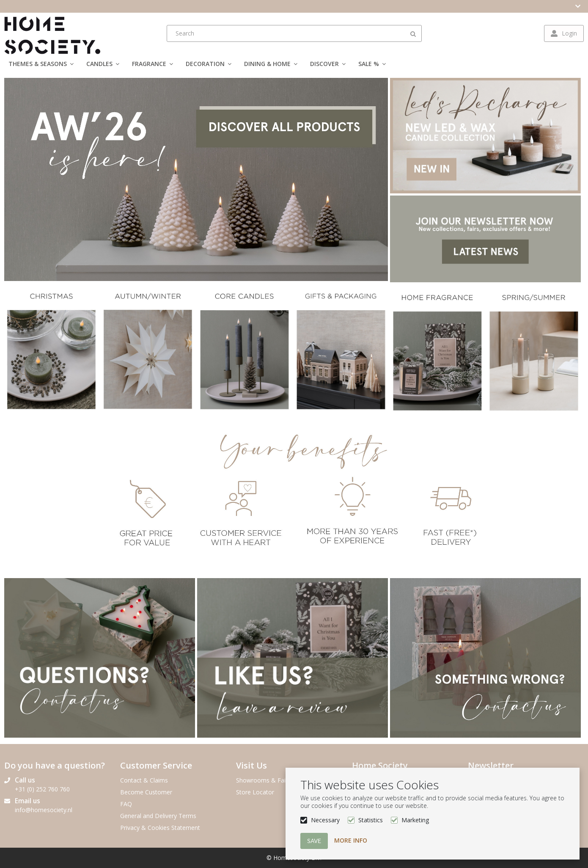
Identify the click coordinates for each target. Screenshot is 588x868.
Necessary (325, 820)
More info (351, 840)
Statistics (371, 820)
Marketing (415, 820)
